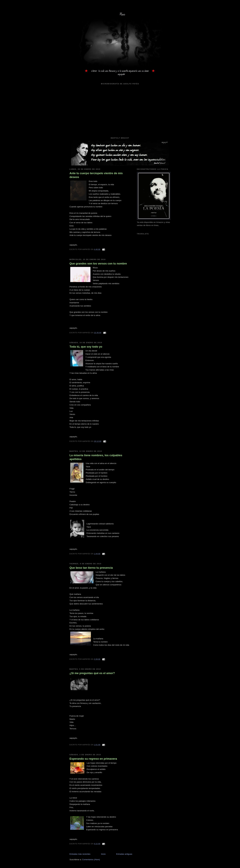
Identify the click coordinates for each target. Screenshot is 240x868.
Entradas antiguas (124, 854)
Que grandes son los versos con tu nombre (98, 264)
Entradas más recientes (80, 854)
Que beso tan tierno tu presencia (91, 568)
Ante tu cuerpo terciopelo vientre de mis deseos (96, 175)
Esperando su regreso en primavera (93, 759)
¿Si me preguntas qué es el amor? (92, 673)
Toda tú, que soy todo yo (86, 347)
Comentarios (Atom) (91, 860)
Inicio (103, 854)
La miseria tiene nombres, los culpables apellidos (96, 457)
